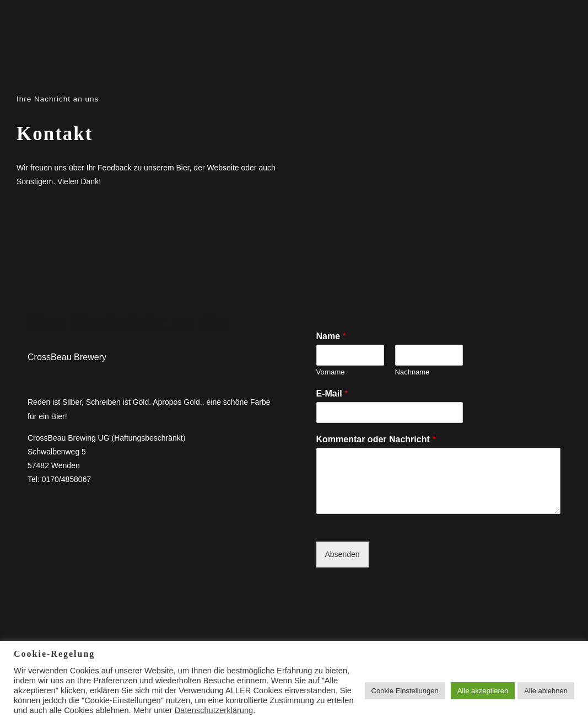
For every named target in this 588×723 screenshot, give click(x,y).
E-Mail (332, 393)
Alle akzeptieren (483, 691)
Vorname (331, 372)
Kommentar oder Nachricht (376, 439)
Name (331, 336)
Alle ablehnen (546, 691)
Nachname (412, 372)
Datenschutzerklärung (214, 710)
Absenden (342, 554)
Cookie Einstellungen (405, 691)
